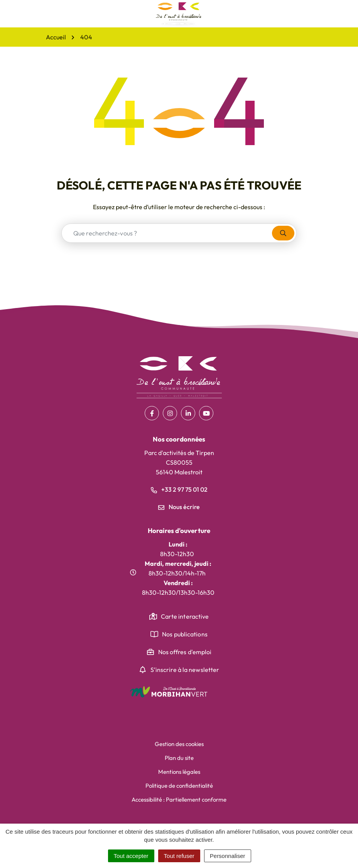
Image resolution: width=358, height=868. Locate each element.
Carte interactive (185, 616)
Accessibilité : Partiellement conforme (179, 799)
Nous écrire (179, 507)
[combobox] (167, 233)
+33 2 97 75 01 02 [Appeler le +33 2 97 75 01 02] (179, 489)
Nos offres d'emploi (185, 652)
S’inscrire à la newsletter (185, 670)
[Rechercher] (283, 233)
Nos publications (185, 634)
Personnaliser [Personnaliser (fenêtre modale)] (228, 856)
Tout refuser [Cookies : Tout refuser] (179, 856)
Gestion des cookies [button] (179, 744)
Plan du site (179, 758)
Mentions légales (179, 772)
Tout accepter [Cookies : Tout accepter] (131, 856)
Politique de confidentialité (179, 786)
